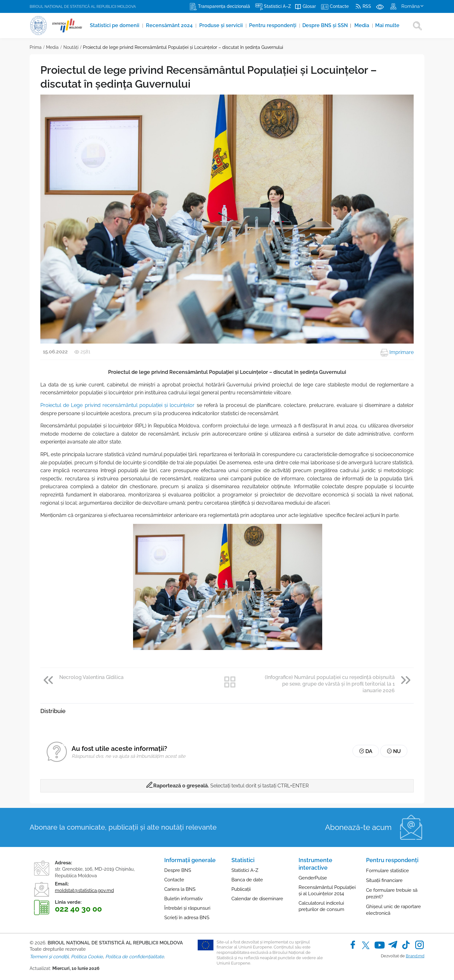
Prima (36, 47)
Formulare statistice (387, 871)
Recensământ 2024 (170, 25)
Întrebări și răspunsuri (187, 908)
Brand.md (415, 956)
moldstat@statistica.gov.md (84, 890)
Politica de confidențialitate (135, 957)
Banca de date (247, 880)
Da (366, 751)
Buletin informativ (183, 899)
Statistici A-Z (245, 870)
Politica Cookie (87, 957)
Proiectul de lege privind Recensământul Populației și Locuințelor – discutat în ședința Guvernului (183, 47)
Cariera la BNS (180, 889)
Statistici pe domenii (115, 25)
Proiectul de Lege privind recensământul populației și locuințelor (117, 405)
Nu (394, 751)
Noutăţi (71, 47)
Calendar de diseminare (257, 899)
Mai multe (388, 25)
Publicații (241, 889)
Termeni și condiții (49, 957)
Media (363, 25)
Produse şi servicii (222, 25)
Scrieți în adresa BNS (187, 918)
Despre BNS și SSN (327, 25)
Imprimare (397, 352)
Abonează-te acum (358, 827)
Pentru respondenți (274, 25)
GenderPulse (313, 878)
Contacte (174, 880)
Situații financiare (384, 880)
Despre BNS (178, 870)
